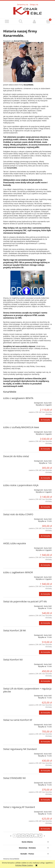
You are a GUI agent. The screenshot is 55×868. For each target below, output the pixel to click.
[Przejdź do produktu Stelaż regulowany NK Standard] (13, 753)
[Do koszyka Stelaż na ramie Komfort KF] (45, 742)
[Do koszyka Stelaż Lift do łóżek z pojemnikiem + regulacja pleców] (45, 713)
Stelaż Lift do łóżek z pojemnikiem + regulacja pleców (27, 690)
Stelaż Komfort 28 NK (15, 630)
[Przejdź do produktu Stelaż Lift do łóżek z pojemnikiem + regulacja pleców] (13, 695)
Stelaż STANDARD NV (14, 778)
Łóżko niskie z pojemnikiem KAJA (21, 485)
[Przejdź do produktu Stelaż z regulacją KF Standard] (13, 811)
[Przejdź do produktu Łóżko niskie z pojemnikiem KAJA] (13, 489)
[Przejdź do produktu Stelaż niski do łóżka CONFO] (13, 518)
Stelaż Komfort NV (13, 660)
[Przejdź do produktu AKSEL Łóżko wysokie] (13, 547)
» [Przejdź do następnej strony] (44, 836)
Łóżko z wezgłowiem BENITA (18, 398)
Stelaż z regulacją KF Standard (19, 807)
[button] (7, 21)
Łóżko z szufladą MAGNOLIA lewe (21, 427)
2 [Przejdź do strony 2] (19, 836)
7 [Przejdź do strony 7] (40, 836)
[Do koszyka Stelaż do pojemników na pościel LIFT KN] (45, 623)
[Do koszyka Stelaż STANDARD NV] (45, 800)
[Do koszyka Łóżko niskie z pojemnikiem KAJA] (45, 507)
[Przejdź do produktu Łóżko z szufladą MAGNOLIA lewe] (13, 431)
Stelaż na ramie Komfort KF (18, 720)
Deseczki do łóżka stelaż (16, 456)
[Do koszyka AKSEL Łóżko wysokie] (45, 565)
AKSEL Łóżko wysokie (15, 543)
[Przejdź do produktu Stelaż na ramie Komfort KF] (13, 724)
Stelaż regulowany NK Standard (20, 749)
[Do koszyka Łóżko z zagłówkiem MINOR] (45, 594)
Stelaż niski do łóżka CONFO (18, 514)
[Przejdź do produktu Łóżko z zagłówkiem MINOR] (13, 576)
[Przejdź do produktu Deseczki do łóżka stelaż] (13, 460)
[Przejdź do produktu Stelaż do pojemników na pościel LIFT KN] (13, 605)
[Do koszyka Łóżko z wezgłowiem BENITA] (45, 420)
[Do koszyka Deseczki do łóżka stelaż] (45, 478)
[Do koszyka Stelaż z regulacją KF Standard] (45, 829)
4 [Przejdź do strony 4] (27, 836)
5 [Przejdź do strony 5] (31, 836)
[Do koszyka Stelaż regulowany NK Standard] (45, 771)
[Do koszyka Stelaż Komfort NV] (45, 681)
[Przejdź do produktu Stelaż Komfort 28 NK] (13, 634)
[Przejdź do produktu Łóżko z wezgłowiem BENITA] (13, 402)
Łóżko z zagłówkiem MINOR (18, 572)
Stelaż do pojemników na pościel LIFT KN (25, 601)
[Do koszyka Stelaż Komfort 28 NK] (45, 652)
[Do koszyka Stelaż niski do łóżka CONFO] (45, 536)
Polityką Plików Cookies (24, 865)
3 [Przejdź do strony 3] (23, 836)
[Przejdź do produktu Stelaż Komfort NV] (13, 663)
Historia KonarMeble (11, 859)
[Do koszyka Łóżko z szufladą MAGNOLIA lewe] (45, 449)
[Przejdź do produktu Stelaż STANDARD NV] (13, 782)
